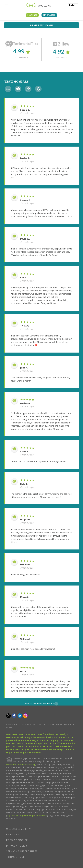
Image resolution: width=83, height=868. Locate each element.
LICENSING (13, 835)
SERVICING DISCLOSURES (22, 851)
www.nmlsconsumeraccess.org (21, 764)
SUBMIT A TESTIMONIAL (42, 25)
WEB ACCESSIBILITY (19, 829)
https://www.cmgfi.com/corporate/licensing (27, 816)
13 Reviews (61, 58)
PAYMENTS (32, 15)
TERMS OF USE (15, 857)
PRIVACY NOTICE (17, 840)
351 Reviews (22, 57)
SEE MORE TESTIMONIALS (41, 704)
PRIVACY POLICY (17, 846)
